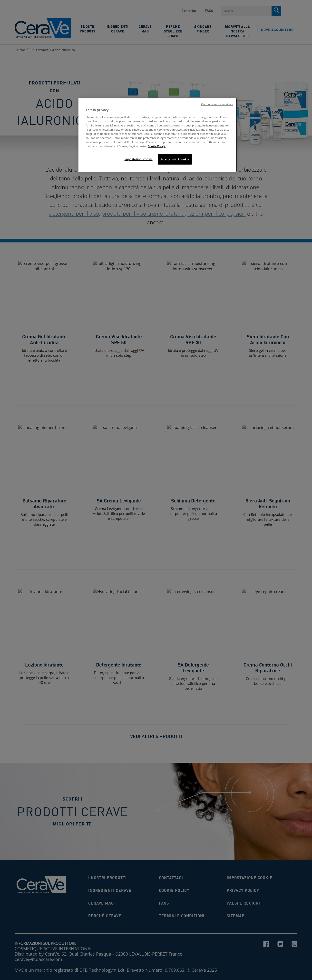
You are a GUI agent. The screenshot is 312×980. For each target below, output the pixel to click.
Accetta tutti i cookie (175, 159)
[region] (158, 135)
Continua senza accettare (217, 104)
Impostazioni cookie (139, 159)
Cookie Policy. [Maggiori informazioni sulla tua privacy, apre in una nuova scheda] (157, 146)
